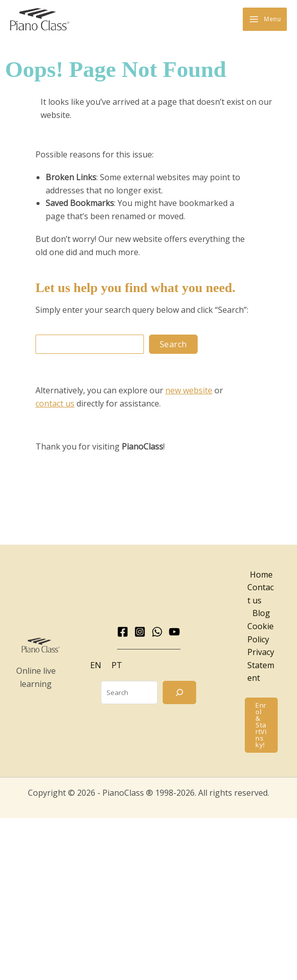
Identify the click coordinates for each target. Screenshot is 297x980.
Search (173, 345)
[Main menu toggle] (265, 20)
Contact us (261, 595)
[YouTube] (174, 632)
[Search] (179, 693)
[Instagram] (140, 632)
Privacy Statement (261, 666)
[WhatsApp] (157, 632)
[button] (261, 726)
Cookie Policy (261, 633)
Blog (261, 614)
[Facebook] (123, 632)
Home (261, 575)
